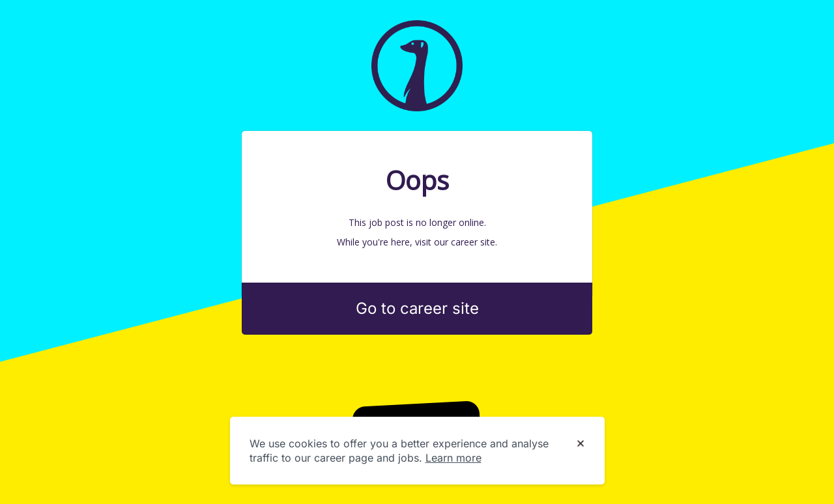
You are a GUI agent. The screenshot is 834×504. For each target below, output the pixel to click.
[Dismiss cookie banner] (581, 444)
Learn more (453, 458)
